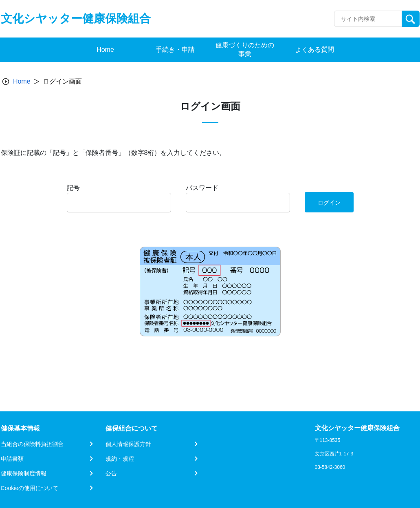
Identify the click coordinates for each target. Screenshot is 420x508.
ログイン (329, 203)
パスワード (202, 188)
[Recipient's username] (368, 19)
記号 (73, 188)
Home (22, 81)
